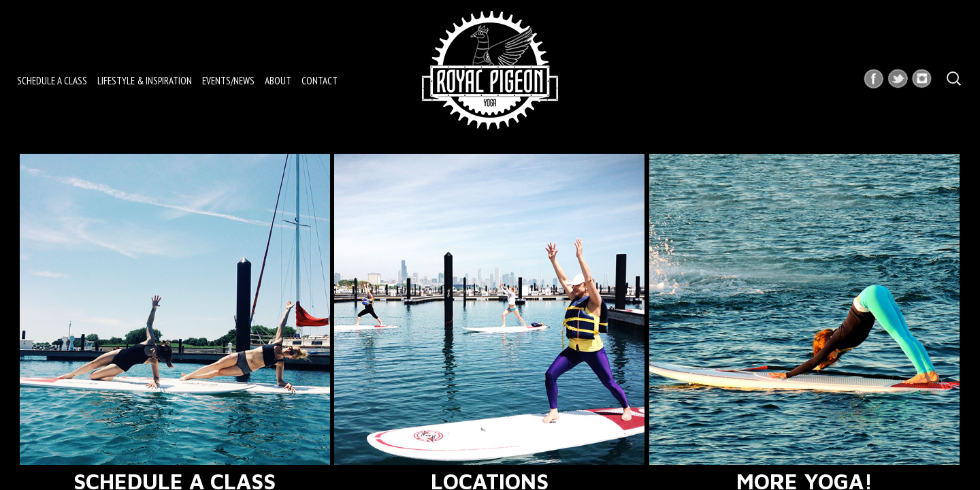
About (278, 81)
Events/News (228, 81)
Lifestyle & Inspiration (145, 81)
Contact (320, 81)
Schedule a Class (52, 81)
